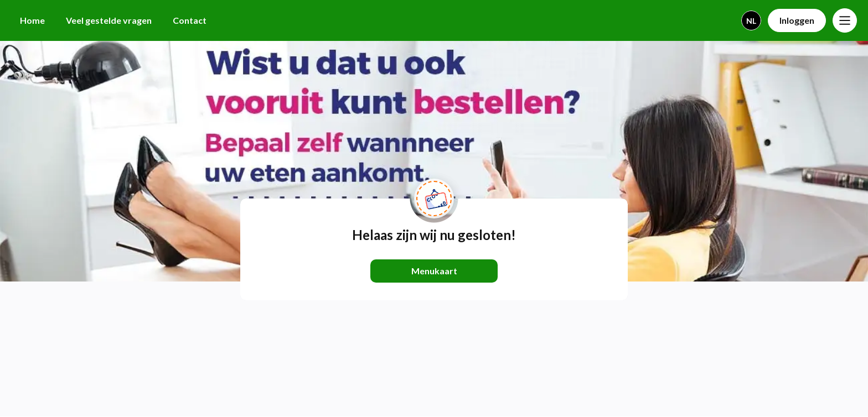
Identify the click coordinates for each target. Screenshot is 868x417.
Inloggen (797, 20)
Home (32, 20)
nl (751, 21)
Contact (190, 20)
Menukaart (434, 271)
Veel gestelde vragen (109, 20)
